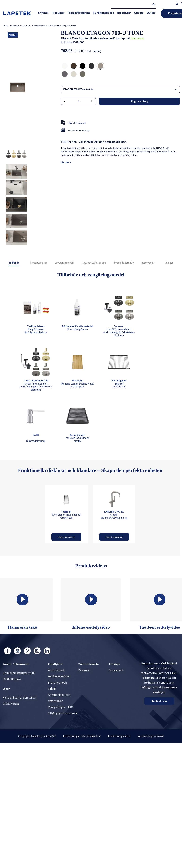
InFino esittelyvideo (91, 604)
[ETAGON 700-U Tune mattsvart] (83, 66)
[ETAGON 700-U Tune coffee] (74, 66)
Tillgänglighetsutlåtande (63, 713)
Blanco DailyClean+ (77, 328)
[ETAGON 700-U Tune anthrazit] (92, 66)
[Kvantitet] (79, 101)
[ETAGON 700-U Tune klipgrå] (65, 75)
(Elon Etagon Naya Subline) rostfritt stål (66, 515)
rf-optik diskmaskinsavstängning (114, 515)
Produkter (85, 670)
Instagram (37, 651)
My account (116, 670)
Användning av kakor (151, 736)
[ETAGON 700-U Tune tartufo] (100, 66)
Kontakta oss (159, 701)
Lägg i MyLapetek (77, 123)
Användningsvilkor (119, 736)
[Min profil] (177, 4)
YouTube (17, 651)
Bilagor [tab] (169, 263)
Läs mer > (66, 162)
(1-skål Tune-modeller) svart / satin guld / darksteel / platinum (119, 331)
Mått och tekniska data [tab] (94, 263)
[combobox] (120, 89)
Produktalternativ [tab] (124, 263)
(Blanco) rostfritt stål (119, 384)
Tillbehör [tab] (14, 263)
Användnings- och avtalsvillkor (81, 736)
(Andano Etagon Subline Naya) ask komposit (77, 384)
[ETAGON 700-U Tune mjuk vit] (74, 75)
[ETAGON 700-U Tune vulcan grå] (83, 75)
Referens (66, 42)
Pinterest (27, 651)
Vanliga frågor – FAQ (61, 707)
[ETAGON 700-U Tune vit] (65, 66)
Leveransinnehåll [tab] (64, 263)
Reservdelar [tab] (148, 263)
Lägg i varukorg (140, 101)
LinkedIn (47, 651)
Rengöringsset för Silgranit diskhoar (36, 329)
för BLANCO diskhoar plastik (77, 438)
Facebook (8, 651)
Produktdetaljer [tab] (39, 263)
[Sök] (133, 5)
